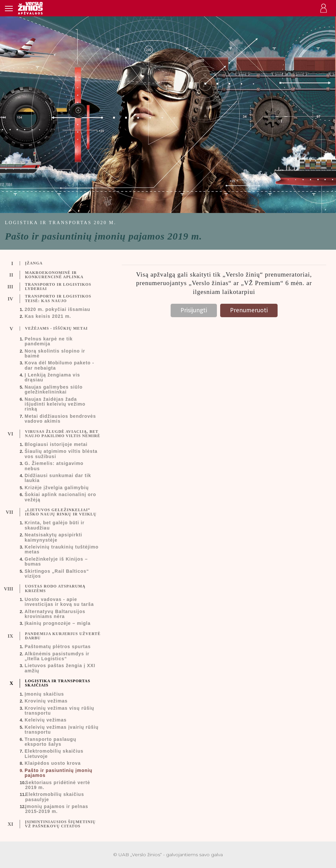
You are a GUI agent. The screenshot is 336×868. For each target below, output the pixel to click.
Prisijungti (194, 310)
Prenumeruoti (249, 310)
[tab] (56, 263)
